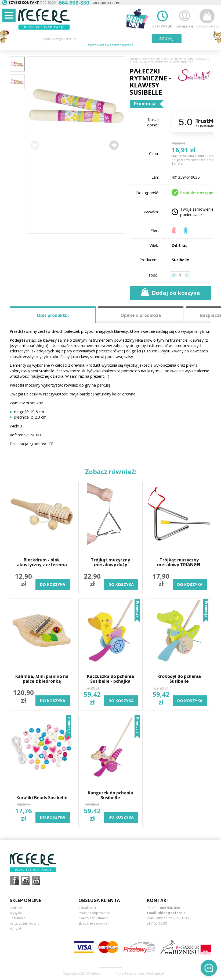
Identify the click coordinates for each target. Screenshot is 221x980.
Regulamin (18, 918)
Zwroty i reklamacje (93, 918)
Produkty (157, 59)
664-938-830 (170, 908)
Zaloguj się (184, 18)
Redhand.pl (155, 974)
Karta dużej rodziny (24, 923)
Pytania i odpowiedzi (94, 913)
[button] (114, 145)
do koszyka (53, 584)
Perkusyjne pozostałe (194, 59)
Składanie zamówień (94, 923)
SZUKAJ (167, 38)
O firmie (16, 908)
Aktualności (87, 908)
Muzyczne (172, 59)
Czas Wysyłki (162, 18)
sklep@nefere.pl (106, 3)
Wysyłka (16, 913)
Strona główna (140, 59)
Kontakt (15, 928)
